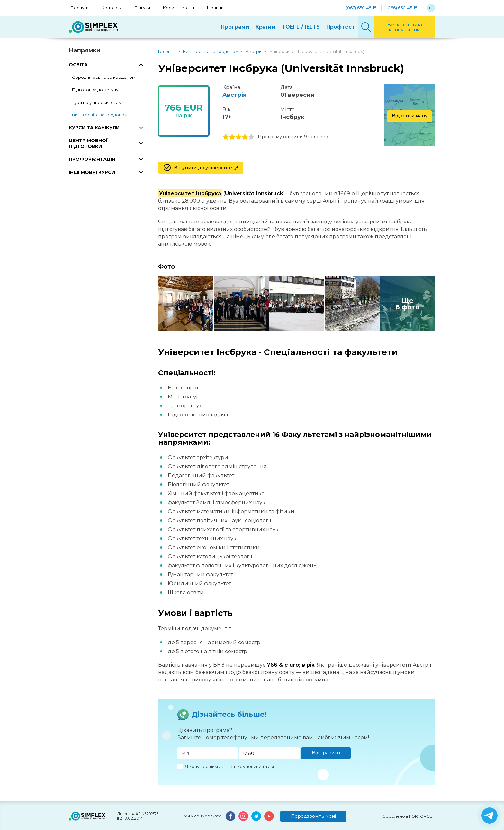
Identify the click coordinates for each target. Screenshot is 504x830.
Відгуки (142, 8)
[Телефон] (269, 753)
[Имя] (208, 753)
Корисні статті (179, 8)
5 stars (251, 137)
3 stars (239, 137)
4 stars (245, 137)
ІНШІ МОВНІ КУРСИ (92, 172)
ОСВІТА (78, 65)
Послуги (80, 8)
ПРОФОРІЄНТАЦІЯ (92, 159)
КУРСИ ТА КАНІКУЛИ (94, 128)
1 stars (226, 137)
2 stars (232, 137)
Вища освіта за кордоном (100, 115)
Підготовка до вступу (95, 90)
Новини (215, 8)
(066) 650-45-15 (402, 8)
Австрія (234, 95)
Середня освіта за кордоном (104, 77)
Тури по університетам (97, 102)
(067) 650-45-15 (361, 8)
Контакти (112, 8)
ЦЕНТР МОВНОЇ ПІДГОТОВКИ (88, 143)
